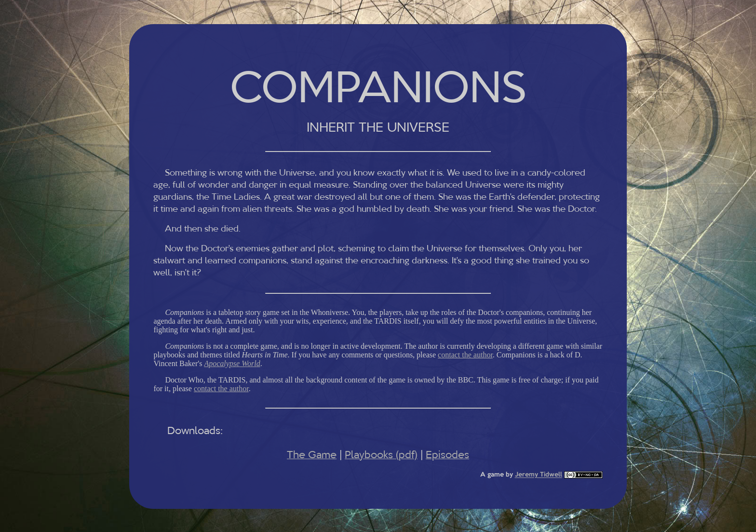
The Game (312, 455)
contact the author (465, 355)
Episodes (447, 455)
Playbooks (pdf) (381, 455)
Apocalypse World (232, 363)
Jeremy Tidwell (539, 475)
